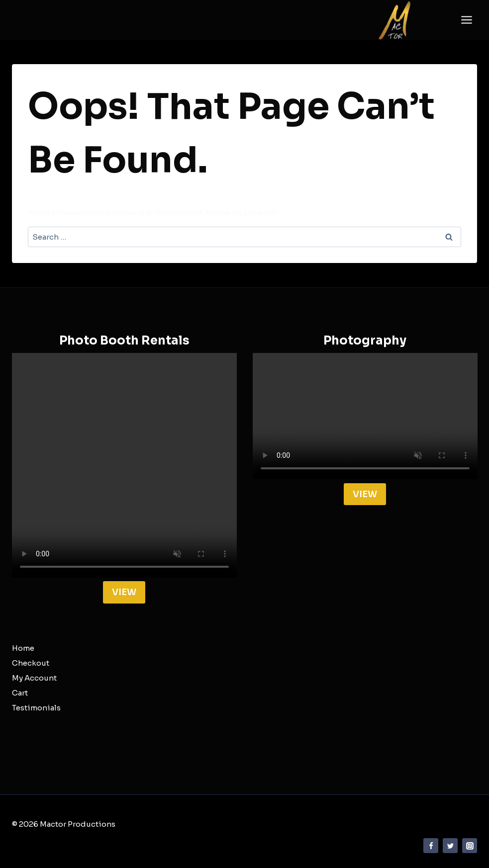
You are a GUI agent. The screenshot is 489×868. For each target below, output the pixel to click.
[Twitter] (450, 846)
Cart (20, 693)
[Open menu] (466, 20)
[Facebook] (431, 846)
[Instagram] (470, 846)
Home (23, 648)
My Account (34, 678)
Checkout (31, 663)
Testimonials (36, 708)
